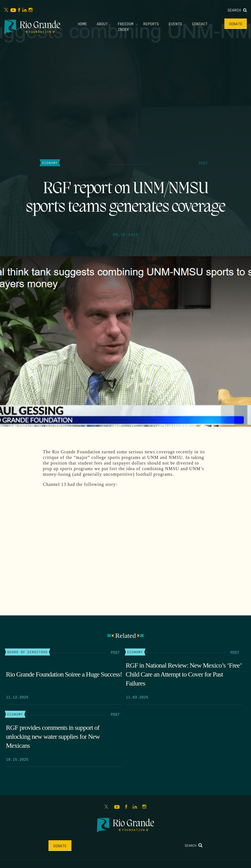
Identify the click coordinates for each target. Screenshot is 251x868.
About (102, 24)
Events (175, 24)
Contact (200, 24)
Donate (236, 24)
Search (237, 10)
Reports (151, 24)
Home (82, 24)
